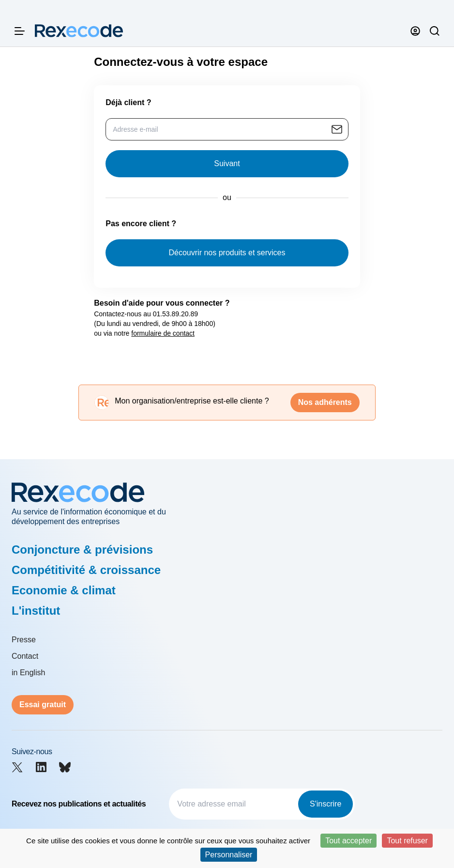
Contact (25, 656)
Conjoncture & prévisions (82, 550)
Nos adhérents (325, 402)
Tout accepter (348, 841)
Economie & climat (64, 590)
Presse (24, 640)
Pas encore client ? (141, 224)
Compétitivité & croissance (86, 570)
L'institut (36, 611)
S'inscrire (325, 804)
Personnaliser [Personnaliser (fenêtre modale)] (229, 855)
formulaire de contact (163, 333)
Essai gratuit (43, 705)
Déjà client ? (128, 102)
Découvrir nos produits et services (227, 253)
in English (28, 673)
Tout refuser (407, 841)
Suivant (227, 163)
